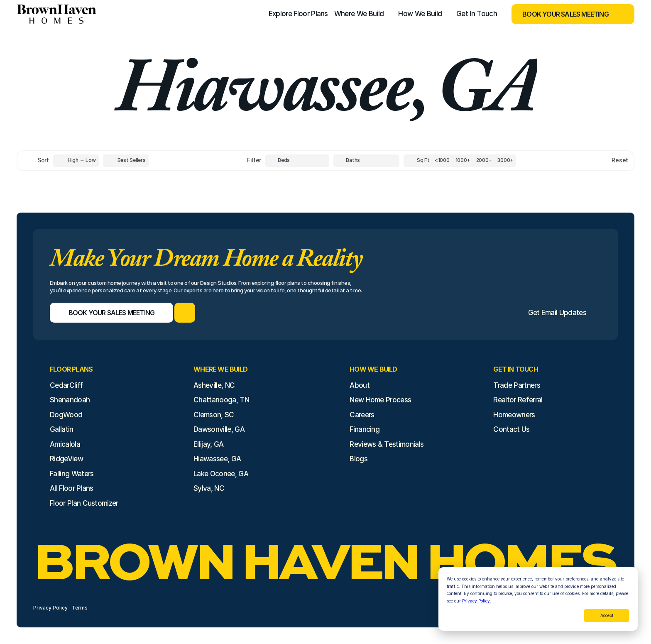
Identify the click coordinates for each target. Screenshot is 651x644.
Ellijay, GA (209, 444)
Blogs (359, 459)
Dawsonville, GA (219, 429)
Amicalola (65, 444)
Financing (365, 429)
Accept (607, 615)
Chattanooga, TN (221, 400)
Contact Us (511, 429)
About (360, 385)
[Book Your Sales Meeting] (563, 14)
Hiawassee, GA (217, 459)
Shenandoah (70, 400)
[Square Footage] (442, 161)
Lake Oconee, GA (221, 474)
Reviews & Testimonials (387, 444)
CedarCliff (66, 385)
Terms (80, 608)
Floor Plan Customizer (84, 503)
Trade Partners (516, 385)
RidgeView (66, 459)
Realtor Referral (518, 400)
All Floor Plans (72, 488)
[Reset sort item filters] (602, 160)
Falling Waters (72, 474)
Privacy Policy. (477, 601)
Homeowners (514, 415)
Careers (362, 415)
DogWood (66, 415)
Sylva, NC (209, 488)
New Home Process (380, 400)
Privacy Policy (50, 608)
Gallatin (62, 429)
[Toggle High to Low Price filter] (76, 161)
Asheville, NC (214, 385)
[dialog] (538, 599)
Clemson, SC (214, 415)
